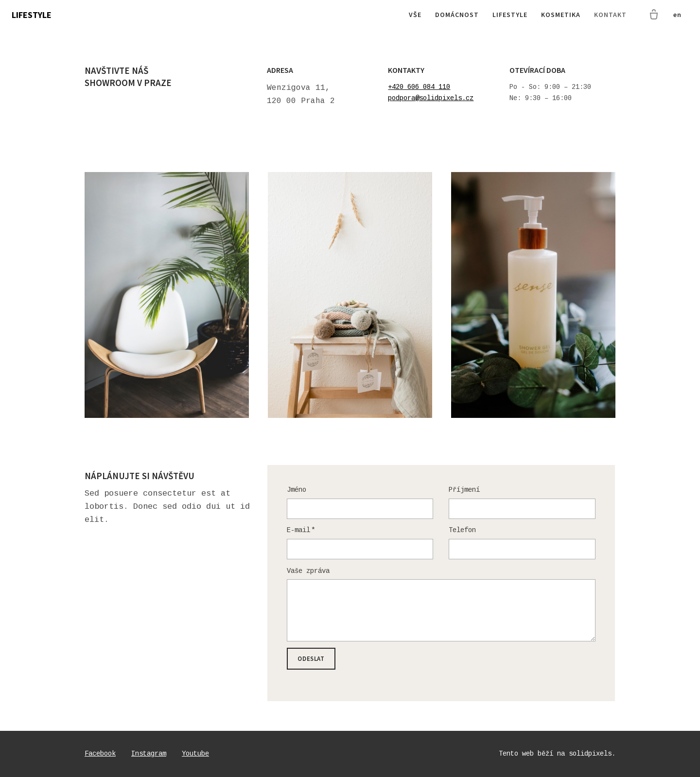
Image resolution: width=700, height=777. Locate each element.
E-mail (301, 530)
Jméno (297, 490)
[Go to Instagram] (149, 754)
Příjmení (464, 490)
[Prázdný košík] (654, 15)
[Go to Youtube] (195, 754)
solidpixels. (592, 754)
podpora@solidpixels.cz (431, 98)
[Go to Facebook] (100, 754)
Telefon (462, 530)
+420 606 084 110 (419, 87)
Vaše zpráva (308, 571)
